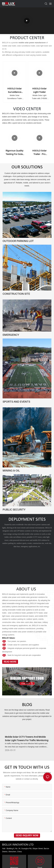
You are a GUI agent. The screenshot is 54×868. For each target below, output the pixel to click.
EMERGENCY (11, 335)
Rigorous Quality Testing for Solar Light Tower (15, 152)
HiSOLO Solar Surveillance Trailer (15, 90)
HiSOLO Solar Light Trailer (39, 90)
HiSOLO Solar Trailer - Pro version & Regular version (39, 152)
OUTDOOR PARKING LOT (18, 241)
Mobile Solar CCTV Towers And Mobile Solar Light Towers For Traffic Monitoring (27, 740)
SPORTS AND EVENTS (16, 402)
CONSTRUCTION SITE (16, 294)
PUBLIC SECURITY (14, 509)
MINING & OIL (11, 470)
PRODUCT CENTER (27, 38)
